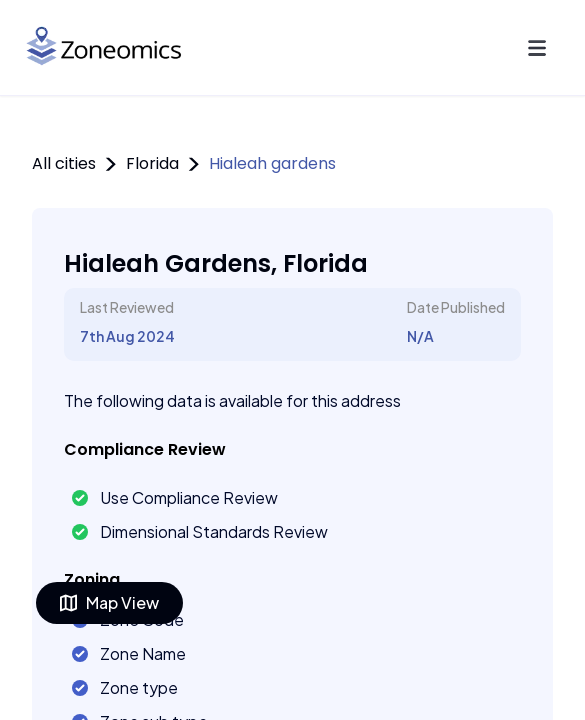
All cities (64, 163)
